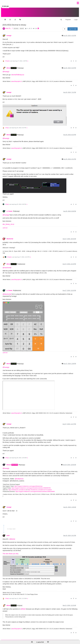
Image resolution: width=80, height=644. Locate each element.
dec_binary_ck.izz (8, 224)
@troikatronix (19, 479)
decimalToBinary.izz (18, 75)
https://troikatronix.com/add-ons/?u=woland (40, 490)
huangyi (9, 36)
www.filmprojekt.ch (17, 81)
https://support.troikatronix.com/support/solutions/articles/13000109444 (35, 492)
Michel (8, 68)
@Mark (23, 609)
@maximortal (7, 268)
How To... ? (9, 28)
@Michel (12, 539)
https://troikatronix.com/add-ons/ (17, 490)
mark (8, 536)
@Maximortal (21, 264)
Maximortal (10, 239)
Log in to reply (73, 29)
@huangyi (20, 68)
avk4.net (5, 228)
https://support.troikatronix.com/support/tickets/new (28, 486)
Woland (9, 465)
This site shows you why (10, 554)
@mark (20, 606)
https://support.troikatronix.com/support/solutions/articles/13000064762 (31, 488)
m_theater (10, 211)
